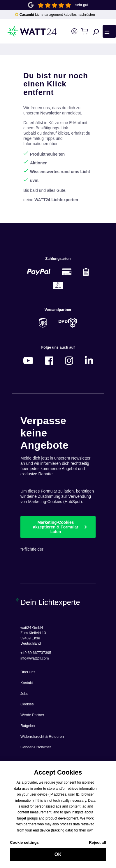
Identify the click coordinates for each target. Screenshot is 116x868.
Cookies (27, 704)
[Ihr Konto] (74, 31)
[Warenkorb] (84, 31)
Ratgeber (28, 726)
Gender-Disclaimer (36, 747)
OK (58, 857)
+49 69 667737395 (36, 653)
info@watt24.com (35, 658)
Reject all (97, 845)
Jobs (24, 694)
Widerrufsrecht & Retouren (42, 737)
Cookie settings (24, 845)
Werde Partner (32, 715)
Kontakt (27, 683)
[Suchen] (96, 32)
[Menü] (109, 31)
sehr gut (82, 5)
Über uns (28, 672)
